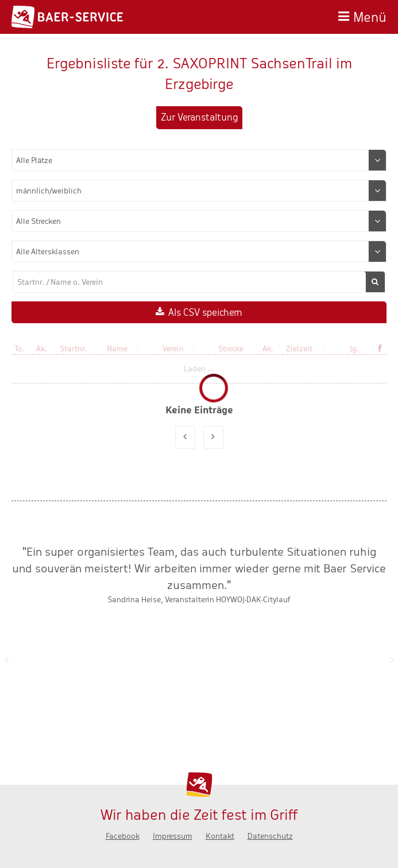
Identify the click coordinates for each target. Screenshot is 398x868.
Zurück (6, 660)
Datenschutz (270, 836)
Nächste (392, 660)
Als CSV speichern (205, 313)
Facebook (123, 836)
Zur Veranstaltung (199, 117)
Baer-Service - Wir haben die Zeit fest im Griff (67, 17)
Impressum (173, 836)
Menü (370, 16)
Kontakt (220, 836)
